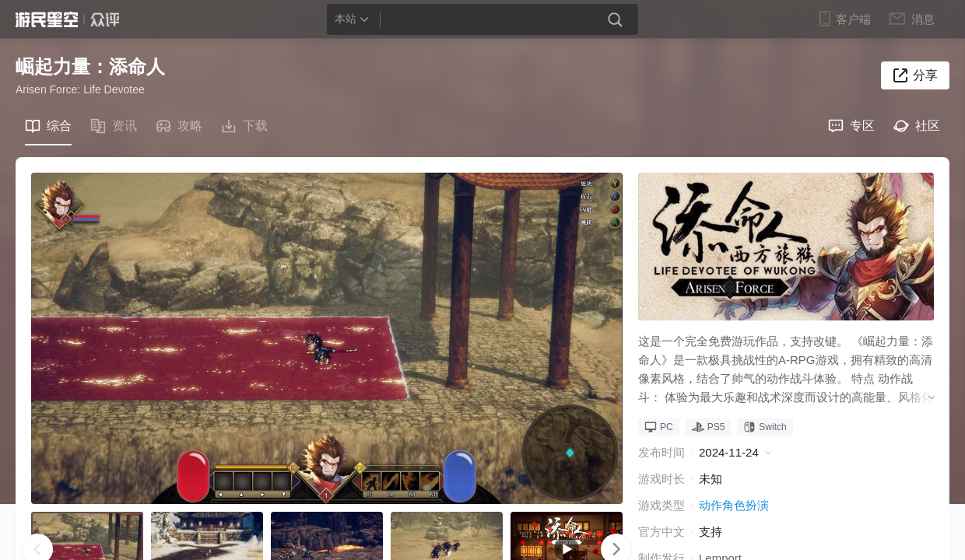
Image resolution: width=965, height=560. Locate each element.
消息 (922, 19)
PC (659, 427)
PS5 (709, 427)
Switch (765, 427)
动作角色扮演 (734, 505)
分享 (925, 75)
